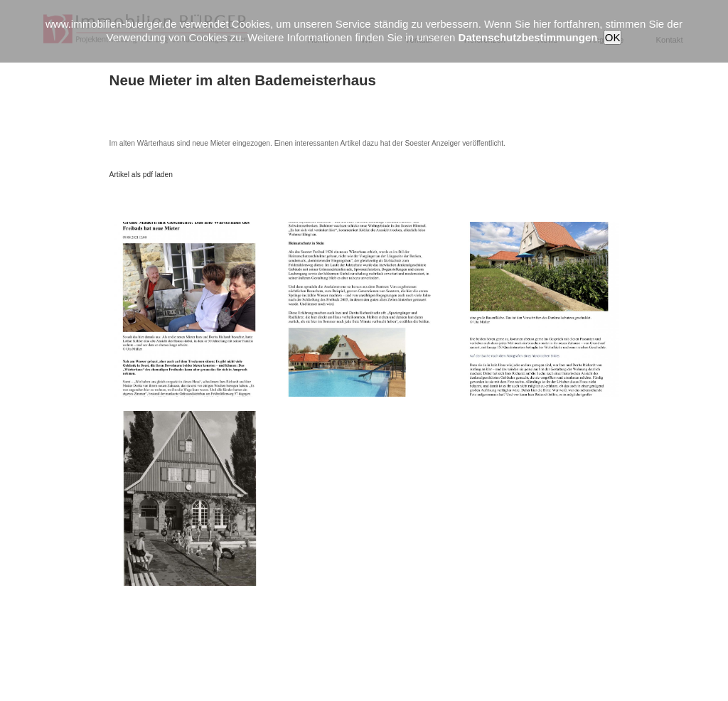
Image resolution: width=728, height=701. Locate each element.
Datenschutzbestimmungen (528, 37)
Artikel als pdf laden (141, 175)
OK (613, 37)
